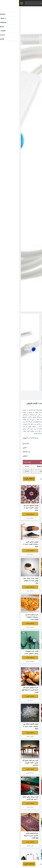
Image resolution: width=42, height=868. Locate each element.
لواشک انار (31, 809)
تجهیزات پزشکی (11, 661)
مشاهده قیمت (31, 512)
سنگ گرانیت (31, 552)
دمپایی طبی (11, 554)
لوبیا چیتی (31, 737)
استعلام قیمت (10, 479)
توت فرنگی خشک (31, 627)
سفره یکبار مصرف (31, 664)
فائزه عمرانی (25, 479)
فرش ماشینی (11, 846)
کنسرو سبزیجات (11, 627)
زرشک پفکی (11, 807)
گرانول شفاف (11, 737)
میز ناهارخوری (11, 773)
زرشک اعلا (31, 698)
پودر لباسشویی (31, 773)
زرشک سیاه (11, 591)
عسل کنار (11, 700)
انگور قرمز (31, 516)
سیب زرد (31, 589)
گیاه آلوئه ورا (31, 843)
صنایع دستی (11, 518)
